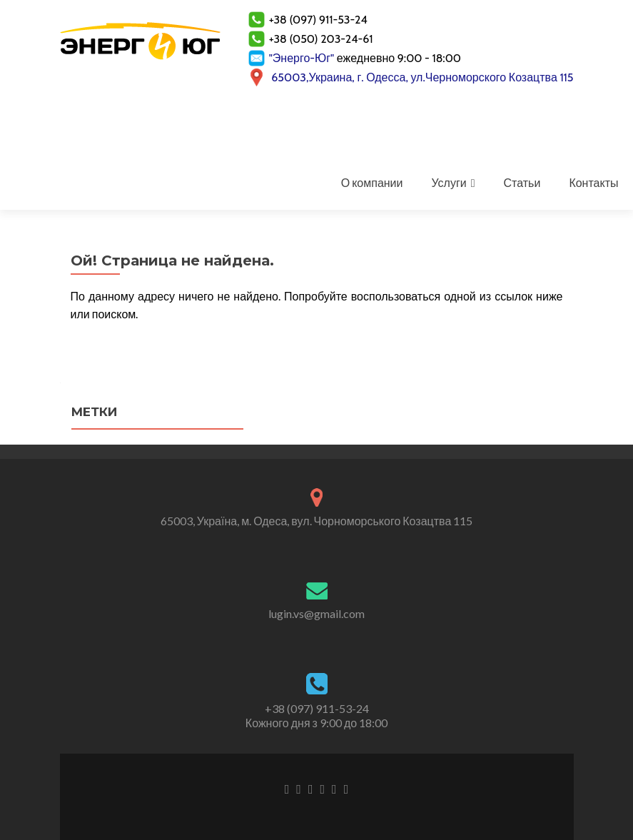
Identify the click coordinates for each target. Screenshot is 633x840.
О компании (372, 182)
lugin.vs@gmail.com (316, 613)
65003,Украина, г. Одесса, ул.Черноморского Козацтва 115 (422, 77)
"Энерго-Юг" (302, 58)
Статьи (522, 182)
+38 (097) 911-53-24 (317, 708)
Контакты (593, 182)
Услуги (449, 182)
